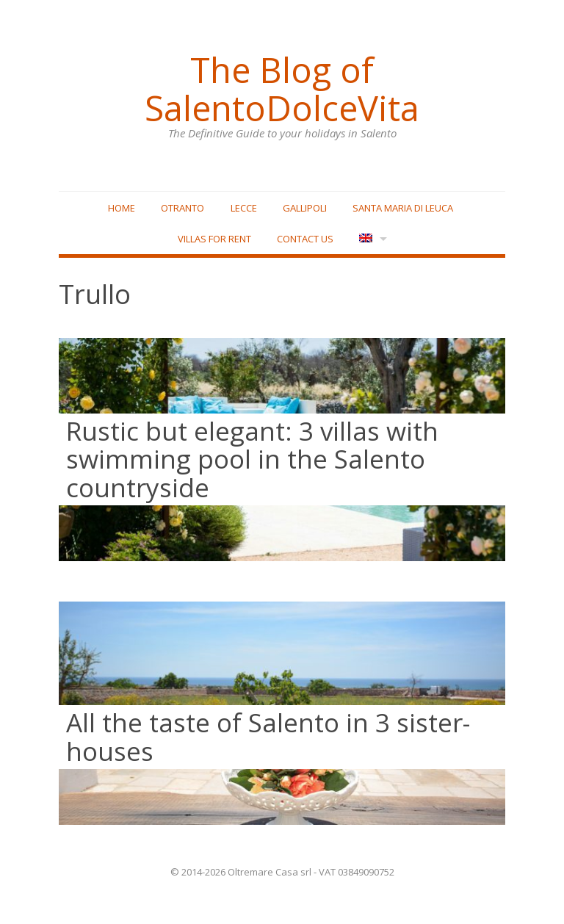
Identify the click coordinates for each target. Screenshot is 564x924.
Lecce (244, 208)
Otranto (182, 208)
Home (122, 208)
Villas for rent (214, 239)
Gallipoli (305, 208)
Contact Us (305, 239)
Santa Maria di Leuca (403, 208)
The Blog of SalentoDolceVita (282, 89)
